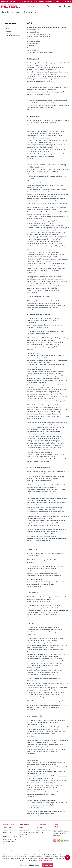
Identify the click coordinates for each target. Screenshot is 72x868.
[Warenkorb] (69, 6)
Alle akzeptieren (35, 865)
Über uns (9, 28)
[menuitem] (38, 6)
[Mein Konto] (64, 6)
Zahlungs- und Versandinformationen (13, 35)
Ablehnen (23, 865)
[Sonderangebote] (30, 12)
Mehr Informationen (46, 860)
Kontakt (8, 31)
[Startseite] (6, 12)
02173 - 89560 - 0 (10, 837)
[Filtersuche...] (38, 6)
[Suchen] (48, 6)
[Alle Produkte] (16, 12)
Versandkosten (31, 850)
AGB (21, 837)
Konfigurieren (47, 865)
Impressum (40, 832)
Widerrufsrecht (24, 834)
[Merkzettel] (60, 6)
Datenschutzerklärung (43, 830)
